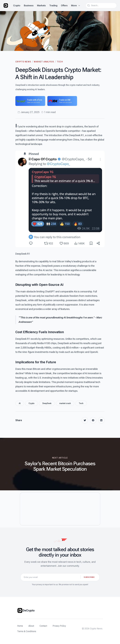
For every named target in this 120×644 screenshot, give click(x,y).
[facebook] (93, 420)
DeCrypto (29, 610)
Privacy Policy (59, 626)
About (31, 626)
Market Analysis (44, 62)
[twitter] (85, 420)
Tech (60, 62)
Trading (53, 5)
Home (20, 626)
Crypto (17, 5)
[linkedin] (101, 420)
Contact (43, 626)
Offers (64, 5)
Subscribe (89, 577)
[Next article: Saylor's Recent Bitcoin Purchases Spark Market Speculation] (60, 464)
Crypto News (23, 62)
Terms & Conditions (27, 631)
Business (29, 5)
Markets (41, 5)
